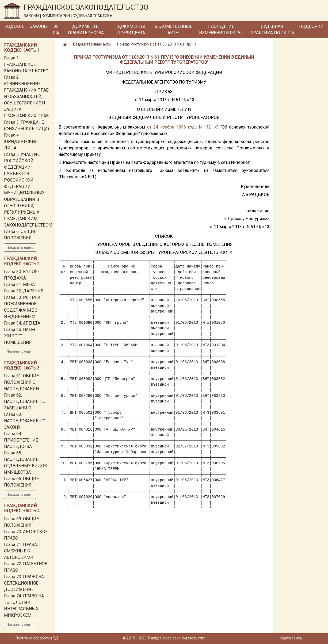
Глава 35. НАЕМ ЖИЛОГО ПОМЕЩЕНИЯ (19, 336)
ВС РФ (56, 30)
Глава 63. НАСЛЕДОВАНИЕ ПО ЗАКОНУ (25, 421)
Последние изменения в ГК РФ (221, 30)
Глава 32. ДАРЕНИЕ (24, 291)
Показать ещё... (20, 247)
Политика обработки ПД (37, 638)
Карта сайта (291, 638)
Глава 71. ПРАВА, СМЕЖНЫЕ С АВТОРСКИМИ (21, 551)
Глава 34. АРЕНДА (22, 323)
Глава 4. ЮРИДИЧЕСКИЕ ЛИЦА (21, 142)
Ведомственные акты (173, 30)
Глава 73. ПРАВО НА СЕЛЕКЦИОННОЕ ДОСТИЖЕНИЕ (24, 583)
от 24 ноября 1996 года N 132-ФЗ (183, 127)
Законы (39, 26)
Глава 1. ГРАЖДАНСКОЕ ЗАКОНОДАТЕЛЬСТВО (26, 64)
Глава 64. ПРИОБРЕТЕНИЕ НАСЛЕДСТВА (21, 440)
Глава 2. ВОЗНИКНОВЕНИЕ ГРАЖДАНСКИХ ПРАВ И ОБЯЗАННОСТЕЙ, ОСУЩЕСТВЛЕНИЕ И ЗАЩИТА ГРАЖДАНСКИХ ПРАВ (26, 97)
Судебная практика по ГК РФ (272, 30)
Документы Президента (131, 30)
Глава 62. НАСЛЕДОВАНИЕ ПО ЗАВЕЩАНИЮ (25, 402)
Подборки (311, 26)
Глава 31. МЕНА (19, 285)
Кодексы (15, 26)
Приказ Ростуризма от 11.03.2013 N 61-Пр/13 (157, 44)
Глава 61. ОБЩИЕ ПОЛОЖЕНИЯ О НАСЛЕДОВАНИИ (22, 382)
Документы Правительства (86, 30)
